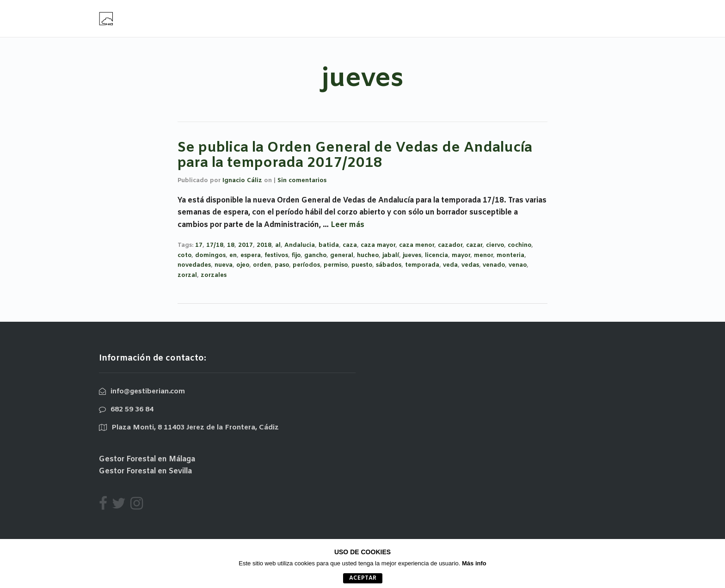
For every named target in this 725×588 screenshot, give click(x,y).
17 (199, 245)
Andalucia (300, 245)
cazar (474, 245)
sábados (389, 265)
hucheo (368, 255)
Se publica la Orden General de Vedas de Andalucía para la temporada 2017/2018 (355, 156)
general (342, 255)
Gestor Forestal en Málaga (147, 459)
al (278, 245)
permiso (336, 265)
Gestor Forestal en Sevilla (145, 471)
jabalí (391, 255)
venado (494, 265)
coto (184, 255)
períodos (306, 265)
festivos (276, 255)
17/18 (215, 245)
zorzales (214, 275)
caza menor (417, 245)
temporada (422, 265)
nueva (224, 265)
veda (450, 265)
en (233, 255)
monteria (510, 255)
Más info (474, 563)
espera (251, 255)
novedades (194, 265)
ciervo (495, 245)
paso (282, 265)
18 (231, 245)
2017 (246, 245)
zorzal (187, 275)
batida (329, 245)
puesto (362, 265)
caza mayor (378, 245)
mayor (461, 255)
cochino (519, 245)
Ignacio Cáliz (242, 181)
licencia (436, 255)
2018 (264, 245)
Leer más (347, 225)
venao (518, 265)
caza (350, 245)
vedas (470, 265)
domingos (210, 255)
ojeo (243, 265)
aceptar (363, 578)
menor (483, 255)
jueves (412, 255)
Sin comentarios (302, 181)
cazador (450, 245)
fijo (296, 255)
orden (262, 265)
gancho (315, 255)
